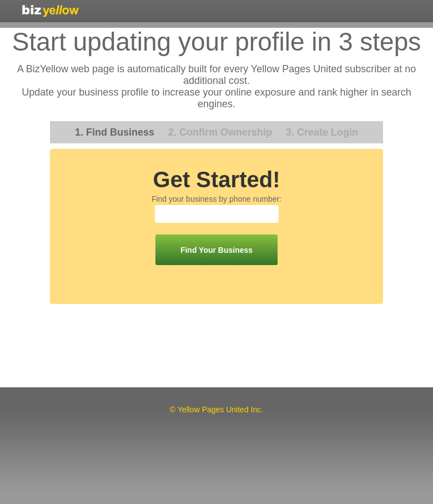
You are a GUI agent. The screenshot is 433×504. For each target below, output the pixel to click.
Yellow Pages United (51, 11)
